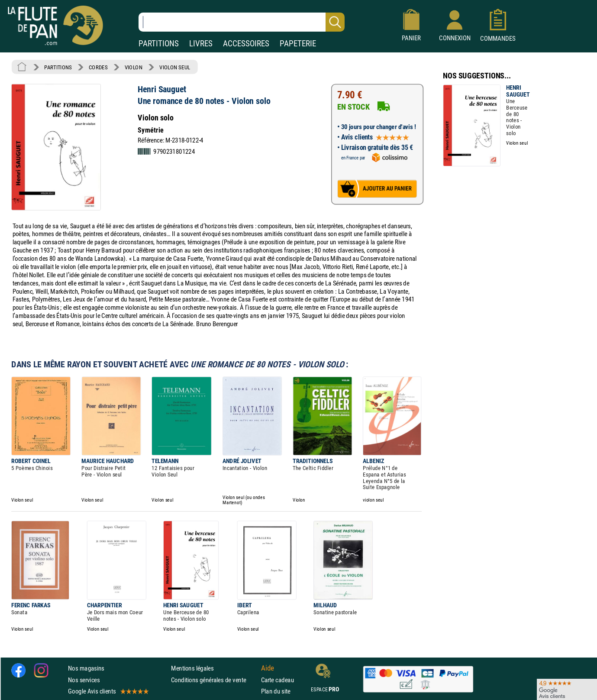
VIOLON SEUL (175, 67)
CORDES (98, 67)
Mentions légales (192, 668)
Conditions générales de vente (214, 680)
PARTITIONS (159, 44)
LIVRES (201, 44)
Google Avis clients (108, 691)
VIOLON (134, 67)
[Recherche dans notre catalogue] (242, 22)
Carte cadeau (278, 680)
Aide (268, 668)
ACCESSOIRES (246, 44)
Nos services (84, 680)
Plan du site (276, 691)
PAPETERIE (298, 44)
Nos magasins (86, 668)
